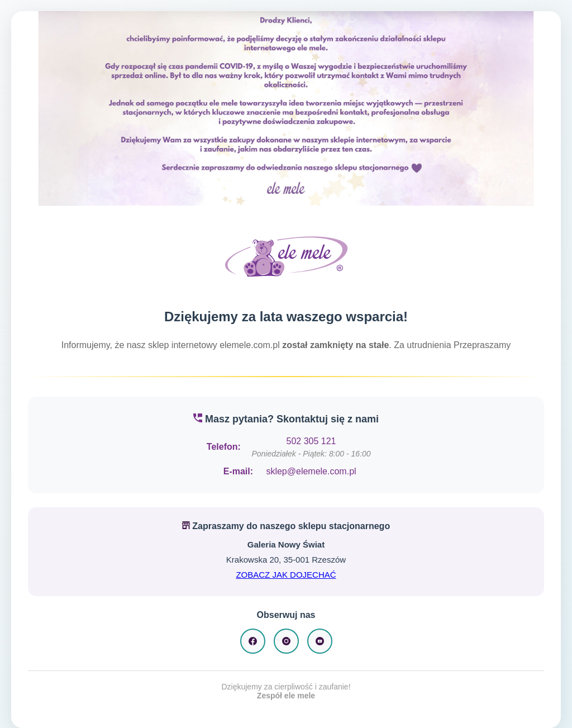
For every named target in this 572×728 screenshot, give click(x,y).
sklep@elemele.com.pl (311, 471)
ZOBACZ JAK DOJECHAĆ (286, 575)
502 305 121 (311, 441)
